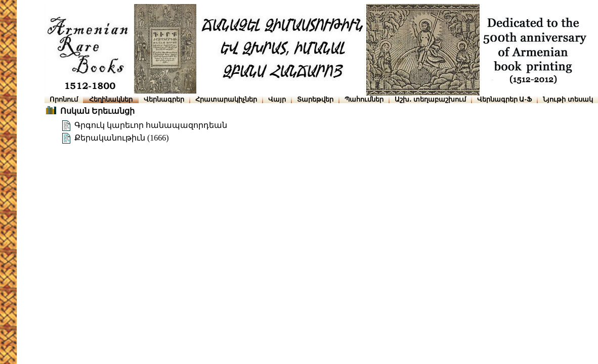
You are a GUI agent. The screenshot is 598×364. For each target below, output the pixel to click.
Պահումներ (364, 99)
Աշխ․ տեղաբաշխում (430, 99)
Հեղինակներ (111, 99)
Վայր (277, 99)
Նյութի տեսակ (568, 99)
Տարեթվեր (315, 99)
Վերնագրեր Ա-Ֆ (504, 99)
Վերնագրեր (164, 99)
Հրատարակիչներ (226, 99)
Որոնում (64, 99)
